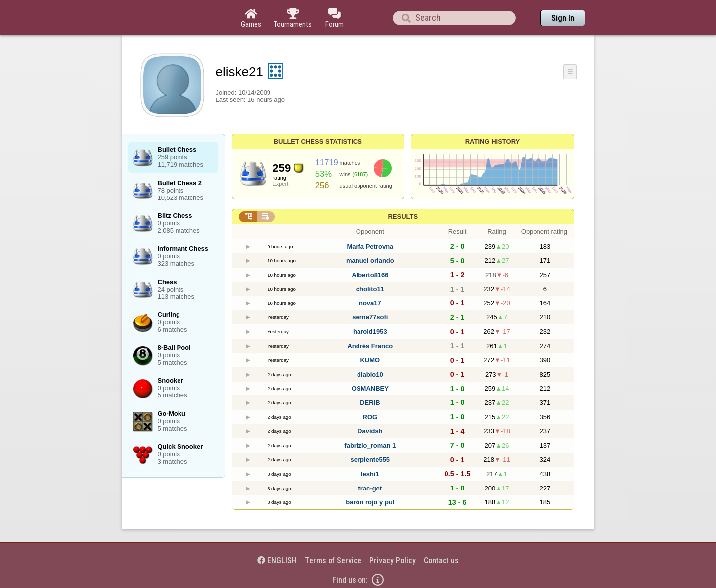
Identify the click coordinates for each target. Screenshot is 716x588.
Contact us (441, 560)
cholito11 (370, 289)
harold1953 (370, 332)
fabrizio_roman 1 (370, 445)
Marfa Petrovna (370, 246)
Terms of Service (333, 560)
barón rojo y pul (370, 502)
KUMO (370, 360)
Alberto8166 (370, 275)
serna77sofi (370, 317)
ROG (370, 417)
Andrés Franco (370, 346)
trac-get (370, 488)
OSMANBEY (370, 388)
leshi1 (370, 474)
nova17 (370, 303)
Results (403, 217)
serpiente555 (370, 459)
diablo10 (370, 374)
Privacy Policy (393, 560)
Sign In (563, 18)
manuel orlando (370, 260)
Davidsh (370, 431)
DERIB (370, 403)
